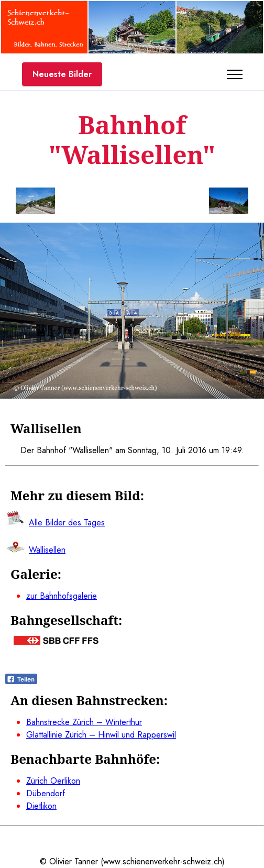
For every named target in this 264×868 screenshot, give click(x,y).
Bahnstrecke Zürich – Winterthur (84, 722)
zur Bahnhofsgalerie (62, 596)
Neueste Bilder (62, 74)
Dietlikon (41, 806)
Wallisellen (47, 550)
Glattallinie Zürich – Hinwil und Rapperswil (101, 735)
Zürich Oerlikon (53, 781)
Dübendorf (46, 793)
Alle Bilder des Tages (67, 523)
